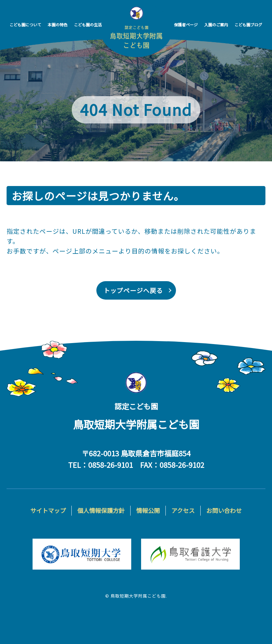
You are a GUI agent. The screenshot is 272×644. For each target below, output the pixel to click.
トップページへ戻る (133, 290)
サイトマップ (48, 510)
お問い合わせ (224, 510)
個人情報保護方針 (101, 510)
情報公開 (148, 510)
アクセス (183, 510)
